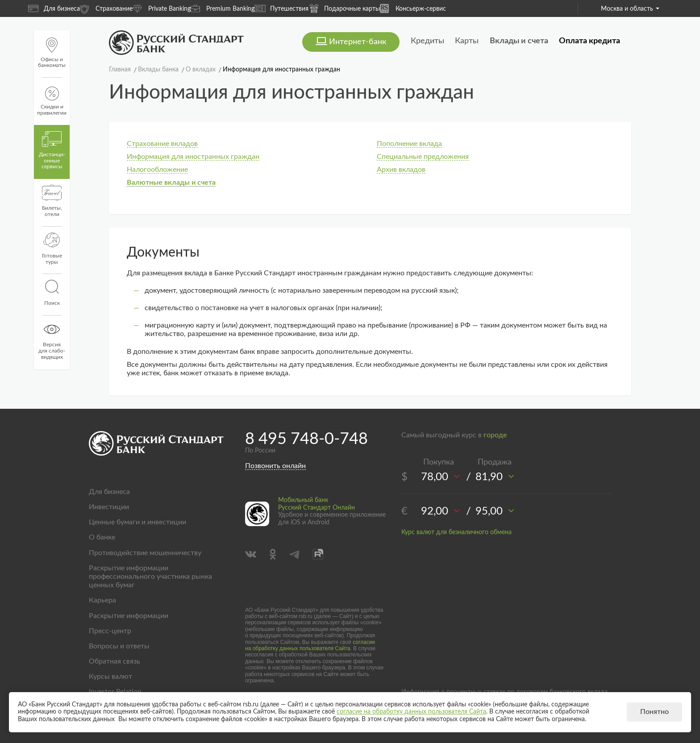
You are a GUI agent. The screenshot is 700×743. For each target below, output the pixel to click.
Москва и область (630, 9)
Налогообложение (157, 170)
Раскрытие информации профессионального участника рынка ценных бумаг (150, 577)
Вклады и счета (519, 41)
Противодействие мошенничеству (145, 553)
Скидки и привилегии (52, 101)
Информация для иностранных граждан (193, 157)
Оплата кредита (590, 41)
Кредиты (427, 41)
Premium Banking (223, 8)
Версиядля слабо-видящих (52, 340)
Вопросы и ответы (119, 646)
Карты (467, 41)
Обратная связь (115, 661)
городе (495, 435)
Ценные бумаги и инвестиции (137, 522)
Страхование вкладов (162, 144)
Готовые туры (52, 249)
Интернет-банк (358, 42)
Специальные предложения (423, 157)
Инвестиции (109, 507)
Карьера (102, 600)
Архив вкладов (401, 170)
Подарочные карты (344, 8)
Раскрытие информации (129, 616)
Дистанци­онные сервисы (52, 150)
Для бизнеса (54, 8)
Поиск (52, 293)
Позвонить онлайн (275, 466)
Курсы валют (110, 677)
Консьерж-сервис (413, 8)
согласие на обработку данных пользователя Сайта (310, 645)
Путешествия (281, 8)
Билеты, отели (52, 201)
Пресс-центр (110, 631)
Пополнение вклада (409, 144)
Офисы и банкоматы (52, 53)
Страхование (106, 8)
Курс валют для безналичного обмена (456, 532)
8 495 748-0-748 (306, 439)
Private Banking (162, 8)
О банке (102, 537)
